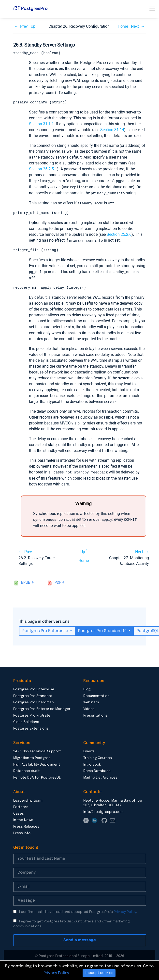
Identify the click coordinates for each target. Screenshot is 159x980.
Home (123, 26)
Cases (19, 812)
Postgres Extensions (31, 727)
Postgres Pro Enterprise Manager (42, 707)
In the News (23, 818)
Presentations (95, 714)
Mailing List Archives (100, 776)
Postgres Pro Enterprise (46, 629)
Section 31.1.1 (41, 124)
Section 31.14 (112, 130)
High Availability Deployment (37, 763)
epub (26, 581)
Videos (89, 707)
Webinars (91, 700)
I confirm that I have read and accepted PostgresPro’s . (78, 910)
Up (33, 26)
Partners (21, 805)
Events (89, 749)
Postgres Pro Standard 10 (103, 629)
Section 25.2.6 (119, 233)
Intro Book (92, 763)
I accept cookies (99, 973)
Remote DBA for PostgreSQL (37, 776)
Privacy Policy (125, 910)
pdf (58, 581)
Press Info (22, 831)
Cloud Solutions (26, 720)
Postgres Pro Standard (33, 694)
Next (135, 26)
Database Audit (26, 769)
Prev (24, 26)
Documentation (96, 694)
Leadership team (28, 799)
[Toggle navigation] (152, 9)
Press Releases (26, 825)
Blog (87, 687)
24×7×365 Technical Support (37, 749)
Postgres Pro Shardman (34, 700)
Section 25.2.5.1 (43, 169)
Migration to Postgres (32, 756)
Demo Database (97, 769)
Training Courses (98, 756)
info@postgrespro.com (103, 810)
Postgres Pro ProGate (32, 714)
